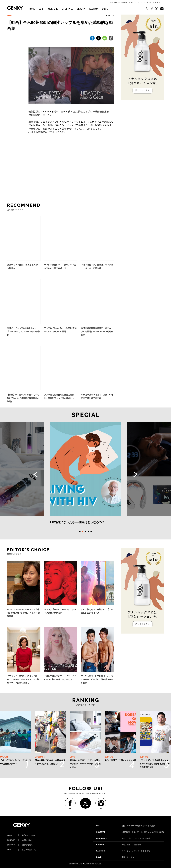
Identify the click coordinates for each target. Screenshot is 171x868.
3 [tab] (85, 532)
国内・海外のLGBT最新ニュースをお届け (126, 826)
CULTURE (53, 9)
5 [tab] (91, 532)
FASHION (94, 9)
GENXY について (21, 835)
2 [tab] (83, 532)
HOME (32, 9)
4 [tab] (88, 532)
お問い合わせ (20, 840)
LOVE (105, 9)
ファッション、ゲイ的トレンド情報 (123, 851)
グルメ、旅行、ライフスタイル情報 (123, 838)
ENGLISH (158, 2)
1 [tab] (80, 532)
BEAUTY (81, 9)
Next (136, 474)
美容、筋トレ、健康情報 (119, 845)
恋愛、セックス (115, 857)
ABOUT (150, 2)
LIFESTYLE (67, 9)
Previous (35, 474)
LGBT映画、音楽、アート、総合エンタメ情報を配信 (130, 832)
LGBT (42, 9)
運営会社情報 (20, 845)
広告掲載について (22, 850)
